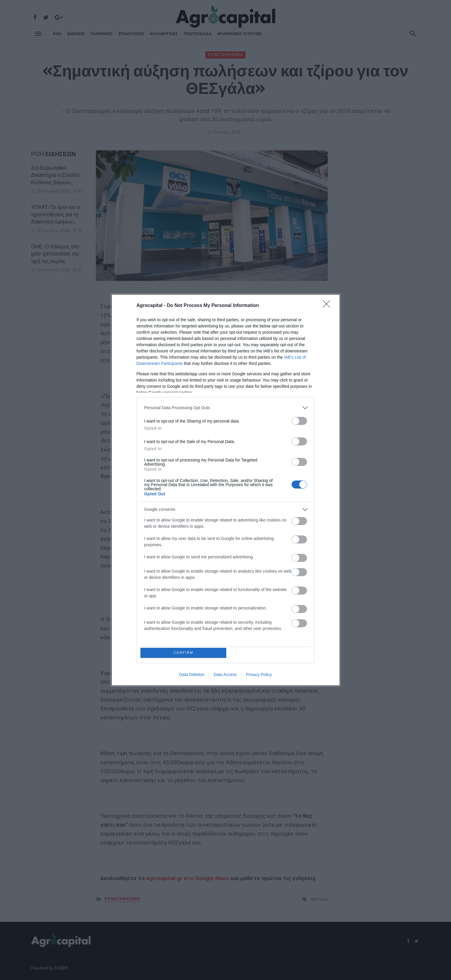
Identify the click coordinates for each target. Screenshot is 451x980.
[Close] (328, 305)
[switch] (299, 420)
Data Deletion (192, 676)
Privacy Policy (259, 676)
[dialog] (226, 490)
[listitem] (226, 407)
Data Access (225, 676)
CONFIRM (185, 653)
